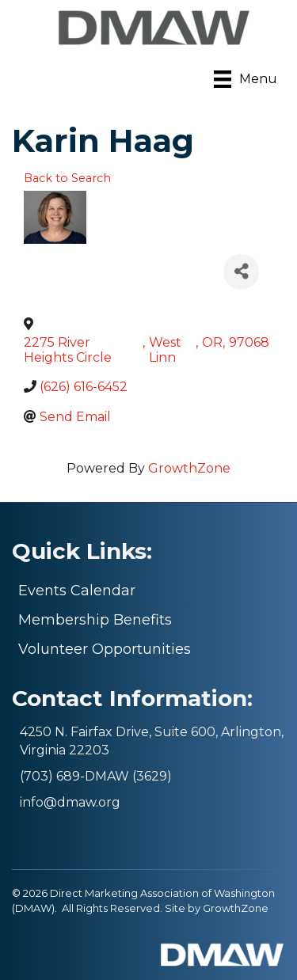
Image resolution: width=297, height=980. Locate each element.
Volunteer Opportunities (105, 649)
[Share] (241, 272)
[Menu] (246, 79)
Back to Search (67, 178)
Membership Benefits (95, 620)
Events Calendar (77, 591)
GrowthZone (189, 468)
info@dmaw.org (70, 802)
